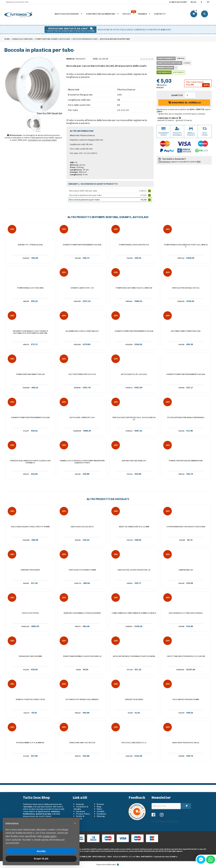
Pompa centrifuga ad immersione (186, 461)
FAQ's (100, 809)
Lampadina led (186, 570)
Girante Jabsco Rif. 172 (82, 288)
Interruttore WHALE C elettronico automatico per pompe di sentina (30, 332)
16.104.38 (123, 110)
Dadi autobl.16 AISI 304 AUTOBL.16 (134, 570)
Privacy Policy (83, 814)
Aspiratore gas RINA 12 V (134, 461)
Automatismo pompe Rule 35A (186, 331)
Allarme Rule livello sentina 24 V (82, 331)
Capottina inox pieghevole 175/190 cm (186, 656)
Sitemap (101, 816)
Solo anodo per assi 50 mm (186, 700)
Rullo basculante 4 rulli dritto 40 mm (30, 527)
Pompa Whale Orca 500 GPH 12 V (134, 245)
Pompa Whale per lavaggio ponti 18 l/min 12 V (186, 246)
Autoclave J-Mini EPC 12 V (82, 418)
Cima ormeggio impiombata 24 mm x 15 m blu (134, 613)
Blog (193, 2)
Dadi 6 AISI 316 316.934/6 (82, 527)
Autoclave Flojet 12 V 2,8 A (134, 374)
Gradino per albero (30, 570)
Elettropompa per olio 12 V (82, 374)
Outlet (128, 14)
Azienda (80, 804)
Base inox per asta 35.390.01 (186, 743)
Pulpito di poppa (30, 613)
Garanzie (80, 811)
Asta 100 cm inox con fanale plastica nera (134, 656)
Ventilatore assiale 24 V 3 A (186, 288)
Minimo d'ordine (165, 68)
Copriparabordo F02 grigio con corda (186, 527)
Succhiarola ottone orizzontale (186, 613)
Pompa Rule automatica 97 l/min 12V (134, 288)
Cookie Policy (172, 821)
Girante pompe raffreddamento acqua (82, 245)
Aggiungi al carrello (184, 103)
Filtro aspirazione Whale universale (186, 418)
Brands (144, 14)
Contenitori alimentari (102, 14)
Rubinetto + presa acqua (30, 245)
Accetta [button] (41, 851)
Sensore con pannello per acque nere (82, 613)
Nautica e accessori (68, 14)
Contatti (160, 14)
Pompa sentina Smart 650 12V (30, 374)
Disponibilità (164, 72)
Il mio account (178, 2)
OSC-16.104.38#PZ (88, 153)
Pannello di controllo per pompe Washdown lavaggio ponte (82, 462)
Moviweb (114, 865)
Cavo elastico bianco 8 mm (82, 570)
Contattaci (164, 162)
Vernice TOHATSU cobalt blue (30, 700)
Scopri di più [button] (41, 859)
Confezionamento (166, 58)
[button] (75, 823)
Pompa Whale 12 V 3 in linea (30, 288)
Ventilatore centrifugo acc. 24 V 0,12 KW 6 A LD (134, 419)
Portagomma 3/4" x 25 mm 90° (30, 743)
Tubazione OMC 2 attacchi (82, 743)
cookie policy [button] (49, 836)
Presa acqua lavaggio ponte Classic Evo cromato (30, 462)
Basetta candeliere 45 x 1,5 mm (134, 527)
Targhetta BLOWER (134, 700)
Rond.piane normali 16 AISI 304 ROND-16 (82, 656)
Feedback (101, 814)
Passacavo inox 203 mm (30, 656)
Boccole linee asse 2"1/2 (134, 743)
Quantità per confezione (169, 63)
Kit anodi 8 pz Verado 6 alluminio (82, 700)
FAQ (199, 162)
